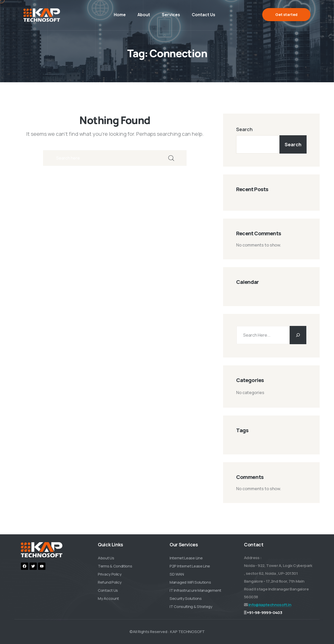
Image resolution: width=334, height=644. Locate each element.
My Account (108, 598)
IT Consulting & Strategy (191, 607)
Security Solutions (186, 598)
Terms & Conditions (115, 566)
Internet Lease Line (186, 558)
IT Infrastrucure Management (195, 590)
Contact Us (204, 15)
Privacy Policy (110, 574)
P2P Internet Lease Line (190, 566)
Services (171, 15)
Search (244, 129)
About (144, 15)
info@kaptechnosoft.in (270, 605)
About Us (106, 558)
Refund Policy (110, 582)
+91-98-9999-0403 (264, 613)
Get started (286, 14)
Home (120, 15)
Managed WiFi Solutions (190, 582)
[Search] (298, 335)
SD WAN (177, 574)
